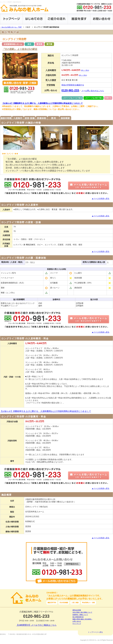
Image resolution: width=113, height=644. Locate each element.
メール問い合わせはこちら (93, 91)
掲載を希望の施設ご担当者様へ (82, 619)
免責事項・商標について (80, 615)
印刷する (108, 98)
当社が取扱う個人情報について (82, 612)
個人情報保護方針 (78, 617)
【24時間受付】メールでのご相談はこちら (36, 625)
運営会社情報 (77, 610)
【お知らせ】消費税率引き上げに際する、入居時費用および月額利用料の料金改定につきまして (42, 103)
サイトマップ (77, 624)
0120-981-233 (70, 90)
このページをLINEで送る (94, 98)
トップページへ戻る (95, 632)
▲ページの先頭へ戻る (101, 198)
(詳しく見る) (85, 70)
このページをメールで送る (72, 98)
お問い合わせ (77, 621)
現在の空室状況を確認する (73, 85)
